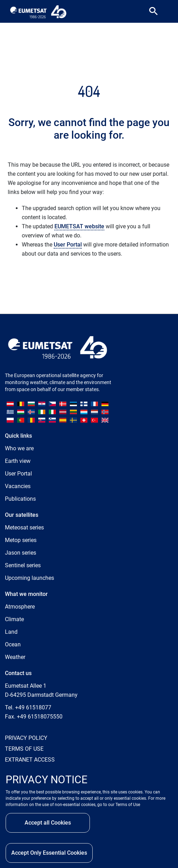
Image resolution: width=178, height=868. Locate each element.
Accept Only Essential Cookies (49, 853)
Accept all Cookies (48, 823)
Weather (15, 657)
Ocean (13, 644)
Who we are (19, 448)
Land (11, 632)
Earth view (18, 461)
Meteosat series (24, 527)
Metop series (21, 540)
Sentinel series (23, 565)
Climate (14, 619)
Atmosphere (20, 607)
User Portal (68, 245)
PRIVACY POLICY (26, 738)
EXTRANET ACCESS (30, 760)
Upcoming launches (29, 578)
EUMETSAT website (79, 226)
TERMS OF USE (24, 749)
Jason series (21, 553)
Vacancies (18, 486)
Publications (20, 499)
